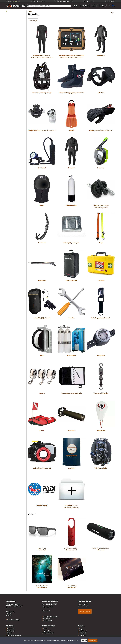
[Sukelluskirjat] (42, 573)
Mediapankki (83, 633)
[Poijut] (101, 230)
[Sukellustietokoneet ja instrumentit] (71, 43)
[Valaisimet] (42, 155)
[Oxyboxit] (101, 268)
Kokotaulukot (83, 631)
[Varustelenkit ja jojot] (101, 381)
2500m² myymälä (89, 1)
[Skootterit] (71, 418)
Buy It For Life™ (110, 1)
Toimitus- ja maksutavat (14, 635)
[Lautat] (42, 418)
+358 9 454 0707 (51, 604)
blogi (95, 6)
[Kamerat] (101, 536)
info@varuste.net (48, 607)
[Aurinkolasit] (42, 536)
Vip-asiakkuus (47, 631)
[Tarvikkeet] (71, 493)
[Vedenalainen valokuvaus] (42, 456)
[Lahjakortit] (71, 573)
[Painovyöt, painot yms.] (71, 230)
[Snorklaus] (101, 155)
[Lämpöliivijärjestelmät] (42, 306)
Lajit (75, 6)
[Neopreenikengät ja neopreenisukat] (71, 80)
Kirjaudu (46, 629)
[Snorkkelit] (42, 230)
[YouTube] (88, 605)
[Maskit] (101, 80)
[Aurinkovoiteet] (71, 536)
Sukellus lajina (33, 21)
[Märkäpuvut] (42, 43)
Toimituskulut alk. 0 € (37, 1)
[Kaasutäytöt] (71, 343)
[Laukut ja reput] (71, 268)
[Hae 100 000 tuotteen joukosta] (49, 6)
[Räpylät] (71, 118)
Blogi (81, 629)
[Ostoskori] (110, 6)
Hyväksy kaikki (93, 640)
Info (102, 6)
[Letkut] (101, 193)
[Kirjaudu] (106, 6)
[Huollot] (71, 306)
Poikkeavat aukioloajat (13, 619)
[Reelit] (42, 343)
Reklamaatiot (11, 631)
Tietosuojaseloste (48, 633)
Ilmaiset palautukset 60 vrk (64, 1)
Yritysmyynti (47, 619)
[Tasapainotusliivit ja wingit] (42, 80)
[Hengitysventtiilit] (42, 118)
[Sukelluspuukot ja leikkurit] (101, 306)
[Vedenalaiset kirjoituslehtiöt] (71, 381)
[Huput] (42, 193)
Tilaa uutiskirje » (85, 612)
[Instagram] (84, 605)
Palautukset (11, 629)
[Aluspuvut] (71, 155)
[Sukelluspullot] (71, 193)
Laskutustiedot (48, 621)
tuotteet (85, 6)
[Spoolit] (42, 381)
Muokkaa (84, 640)
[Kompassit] (101, 343)
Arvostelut (13, 1)
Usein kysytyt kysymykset (50, 617)
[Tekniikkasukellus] (101, 456)
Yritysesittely (83, 635)
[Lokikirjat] (71, 456)
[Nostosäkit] (101, 418)
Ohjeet (9, 633)
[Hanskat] (101, 118)
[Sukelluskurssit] (42, 493)
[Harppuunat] (42, 268)
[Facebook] (80, 605)
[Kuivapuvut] (101, 43)
